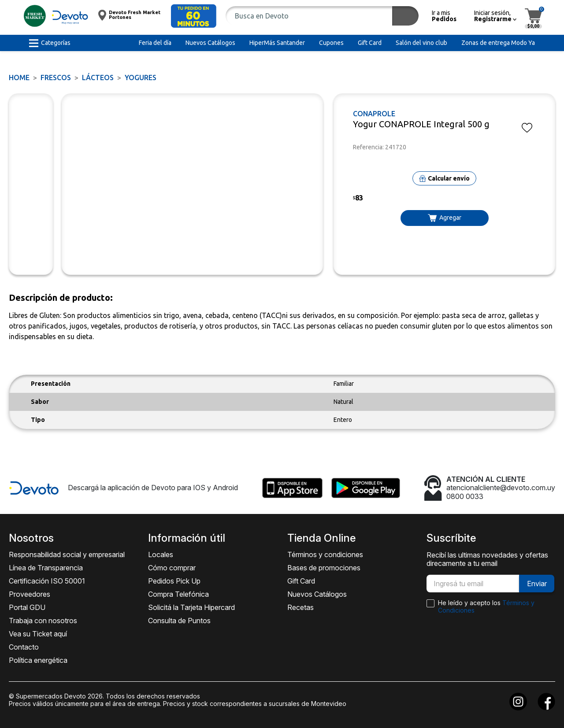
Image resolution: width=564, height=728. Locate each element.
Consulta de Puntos (179, 621)
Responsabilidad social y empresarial (67, 554)
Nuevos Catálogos (317, 594)
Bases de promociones (324, 568)
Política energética (38, 660)
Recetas (301, 607)
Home (19, 78)
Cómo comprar (172, 568)
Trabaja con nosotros (43, 621)
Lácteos (98, 78)
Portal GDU (27, 607)
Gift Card (301, 581)
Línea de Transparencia (46, 568)
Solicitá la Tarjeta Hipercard (191, 607)
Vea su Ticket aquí (38, 634)
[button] (194, 16)
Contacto (24, 647)
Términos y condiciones (325, 554)
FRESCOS (56, 78)
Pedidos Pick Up (174, 581)
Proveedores (30, 594)
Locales (161, 554)
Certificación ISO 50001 (47, 581)
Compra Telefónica (178, 594)
